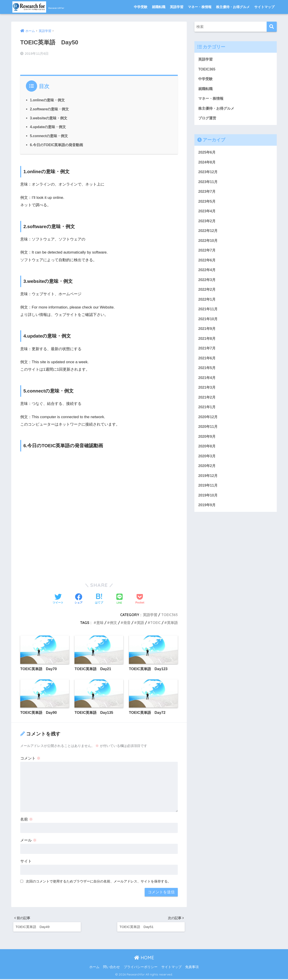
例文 (113, 622)
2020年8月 (207, 456)
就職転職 (159, 7)
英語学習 (177, 7)
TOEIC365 (169, 614)
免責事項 (192, 968)
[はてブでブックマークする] (99, 598)
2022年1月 (207, 305)
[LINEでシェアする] (119, 598)
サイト (26, 861)
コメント (30, 758)
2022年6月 (207, 265)
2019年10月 (208, 507)
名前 (27, 819)
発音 (127, 622)
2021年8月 (207, 346)
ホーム (94, 968)
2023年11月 (208, 185)
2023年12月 (208, 174)
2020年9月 (207, 446)
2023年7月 (207, 195)
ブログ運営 (208, 120)
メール (28, 840)
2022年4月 (207, 275)
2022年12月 (208, 235)
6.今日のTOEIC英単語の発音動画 (57, 144)
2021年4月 (207, 386)
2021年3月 (207, 396)
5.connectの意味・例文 (49, 135)
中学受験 (141, 7)
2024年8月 (207, 164)
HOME (144, 958)
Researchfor (47, 7)
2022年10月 (208, 245)
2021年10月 (208, 326)
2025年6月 (207, 154)
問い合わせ (111, 968)
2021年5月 (207, 376)
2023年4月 (207, 215)
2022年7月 (207, 255)
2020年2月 (207, 476)
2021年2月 (207, 406)
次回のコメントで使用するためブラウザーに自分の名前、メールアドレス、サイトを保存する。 (98, 881)
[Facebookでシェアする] (79, 598)
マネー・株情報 (200, 7)
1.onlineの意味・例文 (48, 99)
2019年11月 (208, 497)
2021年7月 (207, 356)
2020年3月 (207, 466)
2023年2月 (207, 225)
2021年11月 (208, 315)
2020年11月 (208, 436)
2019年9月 (207, 517)
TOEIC (155, 622)
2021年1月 (207, 416)
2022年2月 (207, 295)
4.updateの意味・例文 (48, 126)
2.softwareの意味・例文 (50, 108)
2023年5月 (207, 205)
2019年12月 (208, 487)
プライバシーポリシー (141, 968)
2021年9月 (207, 335)
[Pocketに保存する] (140, 598)
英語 (140, 622)
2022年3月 (207, 285)
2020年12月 (208, 426)
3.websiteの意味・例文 (49, 117)
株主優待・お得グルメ (233, 7)
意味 (100, 622)
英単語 (172, 622)
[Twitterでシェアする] (58, 598)
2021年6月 (207, 366)
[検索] (272, 27)
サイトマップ (264, 7)
